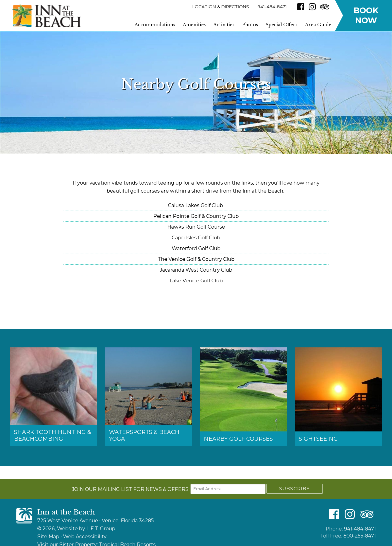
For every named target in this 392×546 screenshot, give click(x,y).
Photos (250, 25)
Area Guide (318, 25)
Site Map (48, 536)
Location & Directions (221, 7)
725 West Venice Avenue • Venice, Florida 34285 (95, 520)
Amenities (194, 25)
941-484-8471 (360, 529)
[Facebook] (301, 7)
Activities (224, 25)
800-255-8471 (360, 536)
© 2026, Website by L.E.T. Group (76, 528)
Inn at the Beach (46, 16)
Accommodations (155, 25)
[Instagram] (312, 7)
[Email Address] (228, 489)
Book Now (366, 15)
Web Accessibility (85, 536)
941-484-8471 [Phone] (272, 7)
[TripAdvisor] (325, 7)
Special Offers (281, 25)
